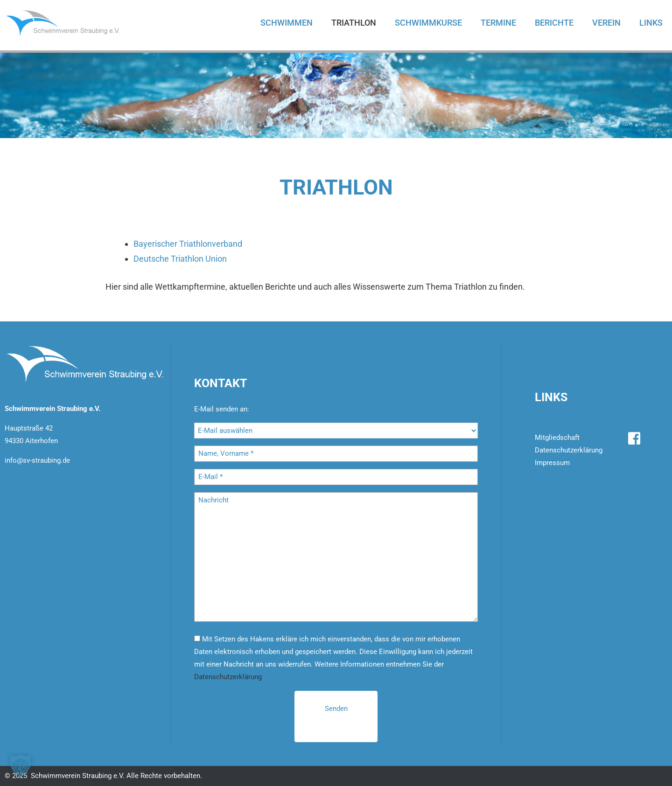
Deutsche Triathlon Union (180, 259)
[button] (21, 765)
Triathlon (354, 23)
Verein (606, 23)
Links (651, 23)
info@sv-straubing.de (37, 460)
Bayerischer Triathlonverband (188, 244)
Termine (498, 23)
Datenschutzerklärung (228, 677)
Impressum (552, 463)
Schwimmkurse (428, 23)
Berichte (554, 23)
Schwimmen (287, 23)
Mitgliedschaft (557, 438)
